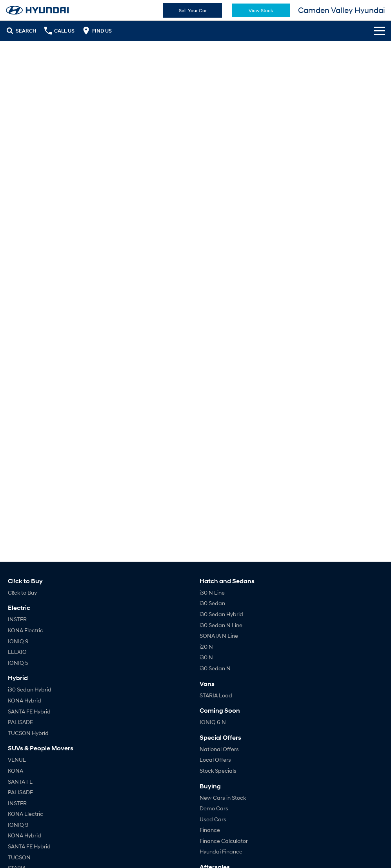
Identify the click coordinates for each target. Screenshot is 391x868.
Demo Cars (214, 808)
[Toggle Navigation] (380, 31)
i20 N (206, 647)
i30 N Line (212, 592)
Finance (210, 830)
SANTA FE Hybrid (29, 711)
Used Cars (213, 819)
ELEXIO (17, 652)
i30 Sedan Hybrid (30, 689)
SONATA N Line (219, 636)
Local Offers (215, 760)
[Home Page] (37, 10)
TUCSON (19, 857)
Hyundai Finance (221, 851)
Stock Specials (218, 771)
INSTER (17, 619)
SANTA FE (20, 782)
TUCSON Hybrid (28, 733)
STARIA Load (216, 695)
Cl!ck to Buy (22, 592)
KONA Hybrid (25, 700)
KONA (15, 771)
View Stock (261, 10)
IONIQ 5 (18, 663)
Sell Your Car (193, 10)
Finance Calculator (224, 841)
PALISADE (20, 722)
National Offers (219, 749)
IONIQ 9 (18, 641)
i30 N (206, 657)
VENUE (17, 760)
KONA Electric (25, 630)
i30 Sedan (212, 603)
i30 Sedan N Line (221, 625)
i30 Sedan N (215, 668)
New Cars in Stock (223, 798)
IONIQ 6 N (213, 722)
